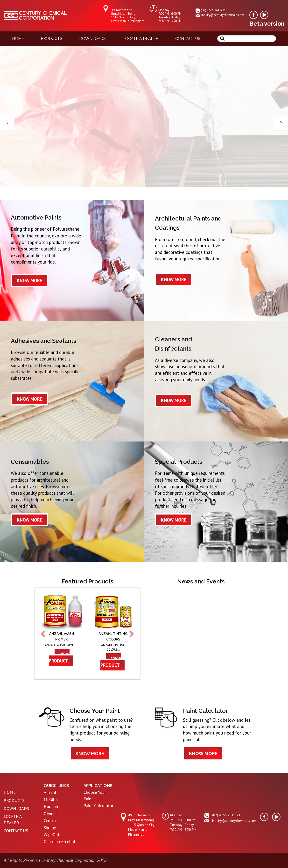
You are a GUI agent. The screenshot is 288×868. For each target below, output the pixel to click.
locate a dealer (140, 39)
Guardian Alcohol (60, 842)
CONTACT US (16, 831)
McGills (51, 799)
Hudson (51, 806)
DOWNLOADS (16, 808)
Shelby (50, 828)
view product (59, 658)
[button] (43, 633)
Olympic (51, 813)
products (52, 39)
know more (30, 280)
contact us (188, 39)
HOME (10, 792)
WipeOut (52, 835)
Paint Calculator (98, 805)
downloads (92, 39)
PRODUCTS (14, 800)
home (18, 39)
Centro (50, 820)
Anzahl (50, 792)
